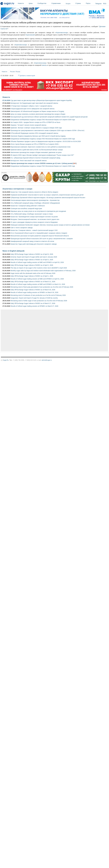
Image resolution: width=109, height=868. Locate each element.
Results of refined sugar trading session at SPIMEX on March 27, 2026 (34, 306)
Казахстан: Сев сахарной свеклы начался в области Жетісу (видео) (34, 192)
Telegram (98, 4)
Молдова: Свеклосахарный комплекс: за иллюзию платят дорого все (35, 219)
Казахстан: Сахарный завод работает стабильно (28, 206)
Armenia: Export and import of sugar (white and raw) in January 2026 (34, 257)
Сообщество (44, 3)
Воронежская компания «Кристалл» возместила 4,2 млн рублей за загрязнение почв (40, 147)
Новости (23, 3)
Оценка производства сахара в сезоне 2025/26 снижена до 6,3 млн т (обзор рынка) (42, 163)
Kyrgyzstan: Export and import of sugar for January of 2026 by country (34, 298)
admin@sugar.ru (47, 360)
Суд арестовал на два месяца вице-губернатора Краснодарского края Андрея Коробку (41, 100)
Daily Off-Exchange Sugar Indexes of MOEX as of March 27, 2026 (33, 303)
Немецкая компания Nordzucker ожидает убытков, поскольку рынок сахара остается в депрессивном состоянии (50, 225)
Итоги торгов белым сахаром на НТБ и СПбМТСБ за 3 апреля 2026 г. (35, 144)
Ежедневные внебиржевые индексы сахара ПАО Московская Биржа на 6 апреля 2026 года (43, 120)
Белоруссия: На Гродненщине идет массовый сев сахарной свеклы (34, 103)
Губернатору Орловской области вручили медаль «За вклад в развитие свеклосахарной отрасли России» (48, 198)
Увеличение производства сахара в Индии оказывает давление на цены (36, 152)
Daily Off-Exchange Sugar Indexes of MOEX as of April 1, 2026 (32, 276)
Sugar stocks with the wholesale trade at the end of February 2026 (33, 273)
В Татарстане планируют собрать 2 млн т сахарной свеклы (31, 106)
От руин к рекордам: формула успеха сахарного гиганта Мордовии (34, 222)
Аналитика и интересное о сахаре (17, 189)
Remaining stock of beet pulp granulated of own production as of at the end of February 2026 (42, 287)
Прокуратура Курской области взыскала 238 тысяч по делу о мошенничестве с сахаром (42, 239)
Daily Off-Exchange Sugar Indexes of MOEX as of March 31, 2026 (33, 282)
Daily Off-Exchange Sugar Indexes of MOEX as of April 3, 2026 (32, 260)
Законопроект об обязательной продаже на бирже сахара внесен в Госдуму (37, 111)
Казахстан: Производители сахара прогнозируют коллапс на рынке (34, 217)
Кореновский (30, 35)
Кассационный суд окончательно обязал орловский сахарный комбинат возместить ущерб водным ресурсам (49, 117)
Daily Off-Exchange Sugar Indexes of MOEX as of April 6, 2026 (32, 254)
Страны (80, 3)
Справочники (58, 3)
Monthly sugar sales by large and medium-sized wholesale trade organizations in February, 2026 (43, 271)
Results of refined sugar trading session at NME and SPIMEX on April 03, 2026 (37, 262)
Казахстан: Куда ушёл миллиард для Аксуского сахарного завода (34, 244)
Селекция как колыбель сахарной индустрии (26, 209)
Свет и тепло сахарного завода (22, 228)
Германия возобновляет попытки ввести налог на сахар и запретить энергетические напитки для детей (47, 195)
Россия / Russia (15, 72)
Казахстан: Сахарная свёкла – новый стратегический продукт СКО (34, 230)
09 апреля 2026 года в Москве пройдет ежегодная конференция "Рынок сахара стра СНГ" (42, 155)
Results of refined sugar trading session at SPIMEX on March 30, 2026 (34, 292)
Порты (90, 3)
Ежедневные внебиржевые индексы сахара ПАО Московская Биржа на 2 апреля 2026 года (43, 166)
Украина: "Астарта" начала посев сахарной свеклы (28, 125)
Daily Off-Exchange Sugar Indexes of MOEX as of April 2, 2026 (32, 265)
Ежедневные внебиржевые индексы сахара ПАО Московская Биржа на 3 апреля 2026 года (43, 139)
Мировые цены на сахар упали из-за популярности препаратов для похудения (38, 211)
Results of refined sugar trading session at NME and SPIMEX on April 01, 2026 (37, 279)
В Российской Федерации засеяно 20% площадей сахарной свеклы (34, 133)
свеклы (44, 65)
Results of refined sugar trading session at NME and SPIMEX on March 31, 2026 (38, 284)
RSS (105, 4)
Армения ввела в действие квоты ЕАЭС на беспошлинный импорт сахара (37, 150)
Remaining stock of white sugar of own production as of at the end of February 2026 (39, 301)
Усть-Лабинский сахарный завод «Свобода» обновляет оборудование (35, 203)
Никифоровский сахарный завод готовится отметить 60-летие (32, 241)
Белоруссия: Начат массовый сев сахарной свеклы (29, 161)
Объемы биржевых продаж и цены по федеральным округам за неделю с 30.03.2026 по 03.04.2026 (46, 141)
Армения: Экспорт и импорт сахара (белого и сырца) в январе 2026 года (36, 128)
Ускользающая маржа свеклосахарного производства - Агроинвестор (35, 200)
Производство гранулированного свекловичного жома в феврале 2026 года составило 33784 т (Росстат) (47, 130)
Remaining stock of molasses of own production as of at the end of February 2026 (38, 295)
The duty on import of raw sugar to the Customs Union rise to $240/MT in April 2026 (39, 268)
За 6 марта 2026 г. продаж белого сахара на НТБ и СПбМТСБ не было (35, 122)
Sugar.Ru (6, 360)
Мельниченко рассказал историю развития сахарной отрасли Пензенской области (40, 236)
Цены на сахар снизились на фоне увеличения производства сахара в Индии (38, 114)
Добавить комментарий (27, 76)
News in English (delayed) (13, 251)
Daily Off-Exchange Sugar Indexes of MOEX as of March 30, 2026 (33, 290)
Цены (33, 3)
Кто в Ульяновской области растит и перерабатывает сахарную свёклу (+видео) (39, 233)
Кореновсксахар (62, 33)
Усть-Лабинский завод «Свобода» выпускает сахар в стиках (32, 214)
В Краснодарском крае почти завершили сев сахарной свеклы (32, 109)
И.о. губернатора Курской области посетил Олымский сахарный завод (35, 158)
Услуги (68, 4)
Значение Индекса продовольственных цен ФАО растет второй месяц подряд (38, 136)
